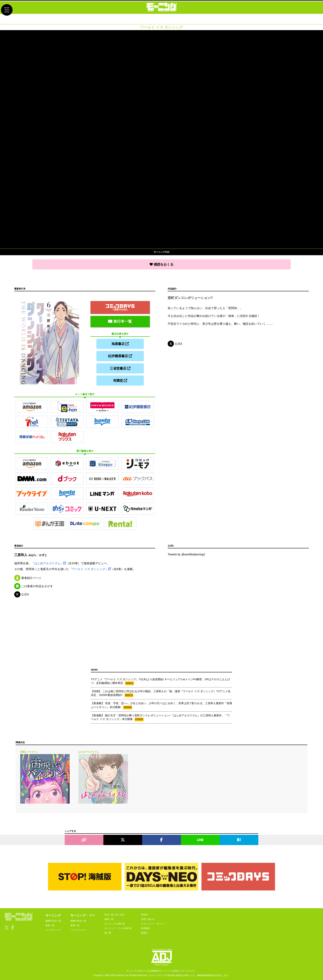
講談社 (144, 932)
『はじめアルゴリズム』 (49, 562)
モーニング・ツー (83, 914)
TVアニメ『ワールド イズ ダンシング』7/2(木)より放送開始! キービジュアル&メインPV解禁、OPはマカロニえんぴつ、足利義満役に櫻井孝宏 (160, 680)
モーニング (53, 914)
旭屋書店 (120, 343)
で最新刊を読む (120, 306)
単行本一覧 (120, 321)
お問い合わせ (148, 918)
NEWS (144, 914)
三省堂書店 (120, 367)
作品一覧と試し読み (115, 914)
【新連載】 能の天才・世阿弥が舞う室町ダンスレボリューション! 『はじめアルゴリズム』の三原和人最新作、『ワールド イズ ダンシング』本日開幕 (160, 717)
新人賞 (108, 932)
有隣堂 (120, 380)
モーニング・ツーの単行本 (118, 927)
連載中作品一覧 (53, 920)
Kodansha (120, 975)
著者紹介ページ (28, 577)
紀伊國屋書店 (120, 355)
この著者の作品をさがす (34, 585)
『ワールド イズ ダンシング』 (90, 568)
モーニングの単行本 (115, 923)
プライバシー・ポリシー (153, 923)
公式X (175, 344)
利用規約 (145, 927)
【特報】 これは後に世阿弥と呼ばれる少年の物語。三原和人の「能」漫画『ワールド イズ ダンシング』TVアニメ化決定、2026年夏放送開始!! (161, 692)
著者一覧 (50, 924)
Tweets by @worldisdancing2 (186, 554)
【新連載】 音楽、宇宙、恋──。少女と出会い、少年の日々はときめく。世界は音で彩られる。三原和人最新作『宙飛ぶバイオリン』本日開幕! (161, 705)
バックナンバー (53, 929)
